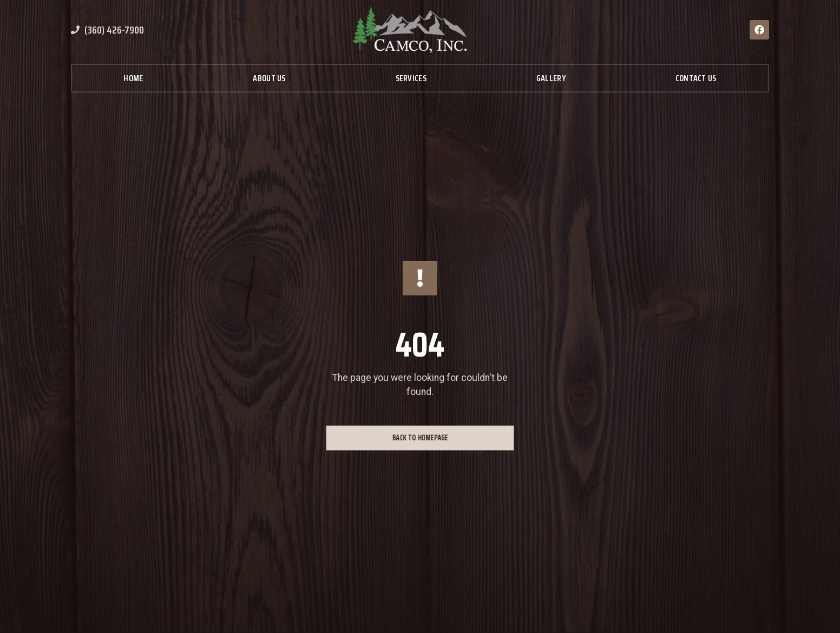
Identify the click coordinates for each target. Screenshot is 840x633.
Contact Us (696, 78)
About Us (269, 78)
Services (411, 78)
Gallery (551, 78)
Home (133, 78)
